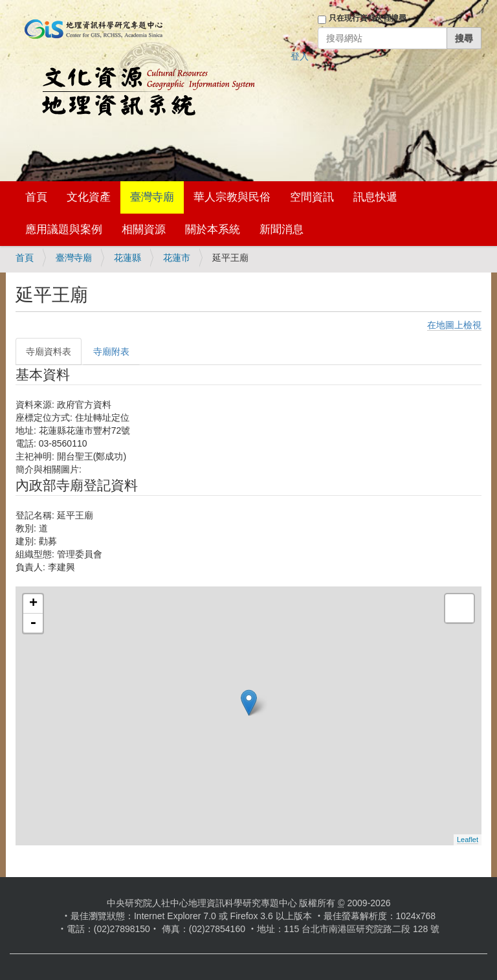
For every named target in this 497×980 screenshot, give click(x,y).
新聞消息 (282, 229)
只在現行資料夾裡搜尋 (368, 18)
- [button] (33, 623)
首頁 (36, 197)
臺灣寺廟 (152, 197)
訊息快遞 (375, 197)
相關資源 (144, 229)
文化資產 (89, 197)
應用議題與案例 (64, 229)
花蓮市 (177, 258)
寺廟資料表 (49, 351)
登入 (300, 56)
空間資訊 (312, 197)
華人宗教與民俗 (232, 197)
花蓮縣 (127, 258)
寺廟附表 (111, 351)
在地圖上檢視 (454, 325)
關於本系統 (213, 229)
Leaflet (468, 840)
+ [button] (33, 604)
